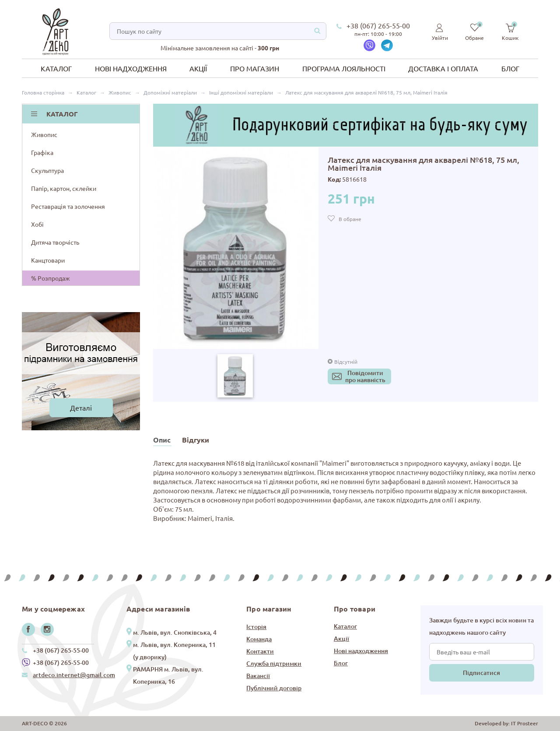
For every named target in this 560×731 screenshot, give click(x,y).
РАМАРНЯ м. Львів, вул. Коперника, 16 (168, 675)
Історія (256, 627)
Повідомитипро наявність (365, 376)
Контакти (260, 651)
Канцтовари (82, 260)
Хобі (82, 224)
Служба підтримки (274, 663)
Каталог (56, 68)
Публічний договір (274, 688)
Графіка (82, 152)
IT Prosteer (525, 723)
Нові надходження (131, 68)
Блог (510, 68)
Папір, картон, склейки (82, 188)
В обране (350, 219)
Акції (198, 68)
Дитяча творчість (82, 242)
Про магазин (255, 68)
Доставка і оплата (443, 68)
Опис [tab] (162, 440)
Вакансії (258, 676)
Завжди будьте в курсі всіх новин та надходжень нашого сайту (481, 626)
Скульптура (82, 170)
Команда (259, 639)
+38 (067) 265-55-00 (378, 25)
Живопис (82, 134)
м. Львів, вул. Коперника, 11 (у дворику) (174, 651)
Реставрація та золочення (82, 206)
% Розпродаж (51, 278)
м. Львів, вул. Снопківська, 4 (175, 632)
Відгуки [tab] (196, 440)
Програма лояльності (344, 68)
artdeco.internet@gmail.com (74, 675)
